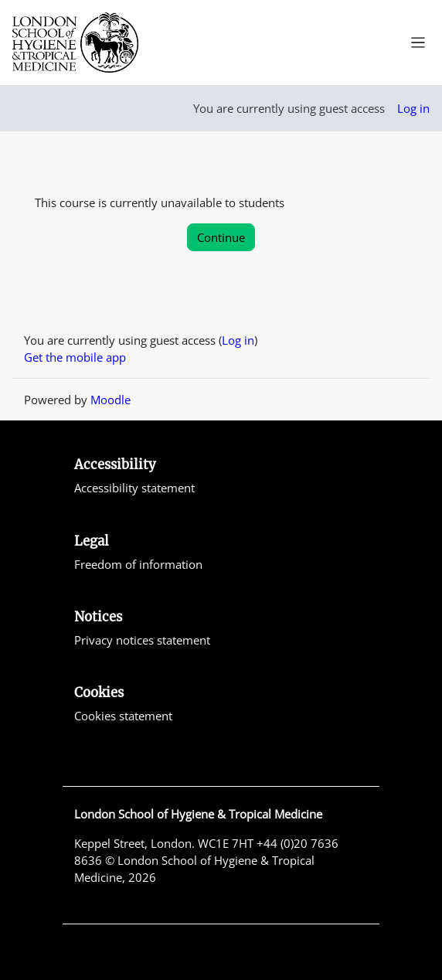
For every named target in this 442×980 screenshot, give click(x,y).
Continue (221, 237)
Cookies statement (123, 716)
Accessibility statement (134, 488)
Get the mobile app (75, 357)
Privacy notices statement (142, 640)
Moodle (110, 400)
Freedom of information (138, 564)
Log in (413, 108)
